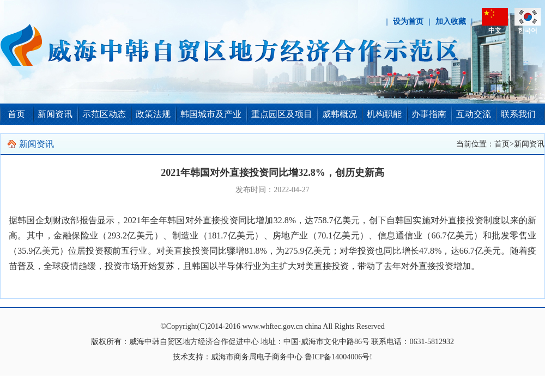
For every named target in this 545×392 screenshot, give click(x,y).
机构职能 (384, 114)
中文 (495, 30)
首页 (16, 114)
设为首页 (408, 22)
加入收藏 (451, 22)
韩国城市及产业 (211, 114)
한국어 (528, 30)
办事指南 (429, 114)
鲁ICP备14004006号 (337, 357)
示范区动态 (104, 114)
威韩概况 (340, 114)
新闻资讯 (55, 114)
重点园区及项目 (282, 114)
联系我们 (518, 114)
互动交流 (474, 114)
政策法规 (153, 114)
